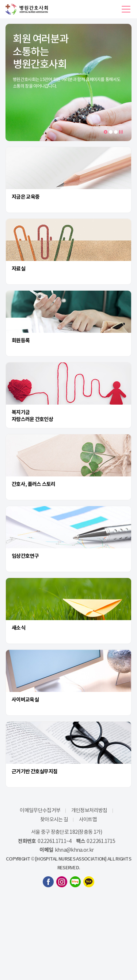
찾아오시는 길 (54, 819)
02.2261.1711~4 (54, 841)
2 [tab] (111, 132)
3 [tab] (116, 132)
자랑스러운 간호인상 (32, 419)
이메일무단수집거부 (40, 810)
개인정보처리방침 (89, 810)
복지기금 (21, 412)
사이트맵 (88, 819)
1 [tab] (107, 132)
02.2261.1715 (101, 841)
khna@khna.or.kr (74, 850)
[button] (126, 9)
